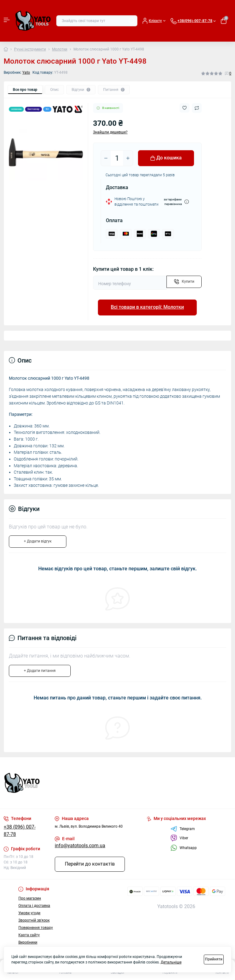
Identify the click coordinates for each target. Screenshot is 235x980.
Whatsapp (184, 848)
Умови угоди (29, 913)
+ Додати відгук (38, 541)
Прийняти (214, 959)
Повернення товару (36, 928)
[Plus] (128, 158)
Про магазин (30, 898)
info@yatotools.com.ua (80, 846)
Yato (26, 73)
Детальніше (171, 962)
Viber (179, 838)
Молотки (60, 49)
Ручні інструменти (30, 49)
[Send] (184, 282)
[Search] (132, 21)
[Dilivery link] (187, 202)
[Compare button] (197, 108)
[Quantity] (117, 158)
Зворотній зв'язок (34, 920)
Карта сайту (29, 935)
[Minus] (106, 158)
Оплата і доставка (34, 906)
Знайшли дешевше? (110, 132)
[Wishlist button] (185, 108)
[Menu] (7, 21)
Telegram (183, 829)
